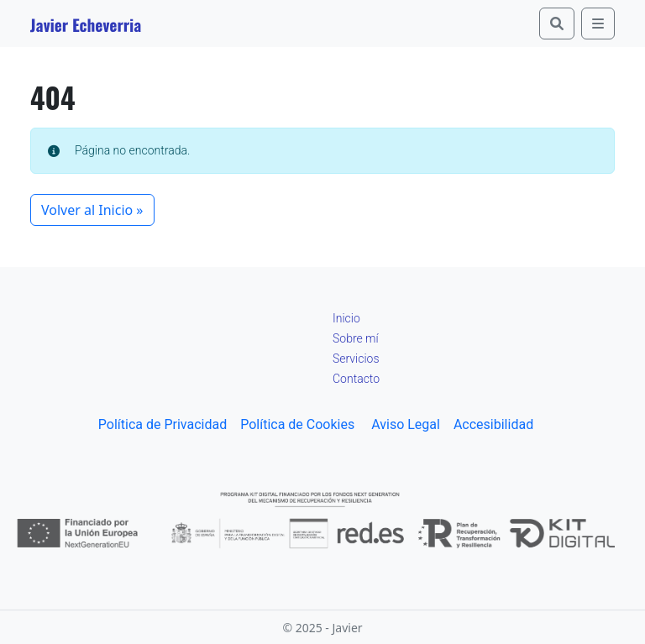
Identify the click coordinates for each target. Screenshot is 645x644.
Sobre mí (356, 338)
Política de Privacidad (163, 424)
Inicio (346, 318)
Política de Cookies (297, 424)
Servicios (356, 359)
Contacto (356, 379)
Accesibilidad (493, 424)
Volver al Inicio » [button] (92, 210)
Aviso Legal (404, 424)
